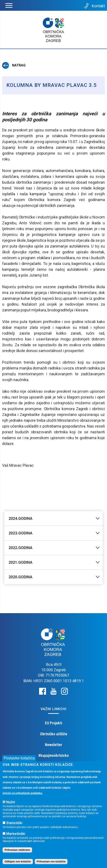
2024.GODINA (21, 518)
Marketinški (16, 834)
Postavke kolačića (19, 758)
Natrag (14, 65)
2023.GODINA (21, 533)
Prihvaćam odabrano (17, 850)
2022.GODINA (21, 548)
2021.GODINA (21, 562)
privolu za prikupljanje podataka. (23, 793)
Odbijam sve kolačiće (18, 862)
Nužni (11, 802)
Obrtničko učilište (54, 734)
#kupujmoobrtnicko (53, 755)
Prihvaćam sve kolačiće (51, 862)
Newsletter (53, 745)
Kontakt (94, 6)
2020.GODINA (21, 577)
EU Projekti (53, 723)
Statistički (14, 823)
